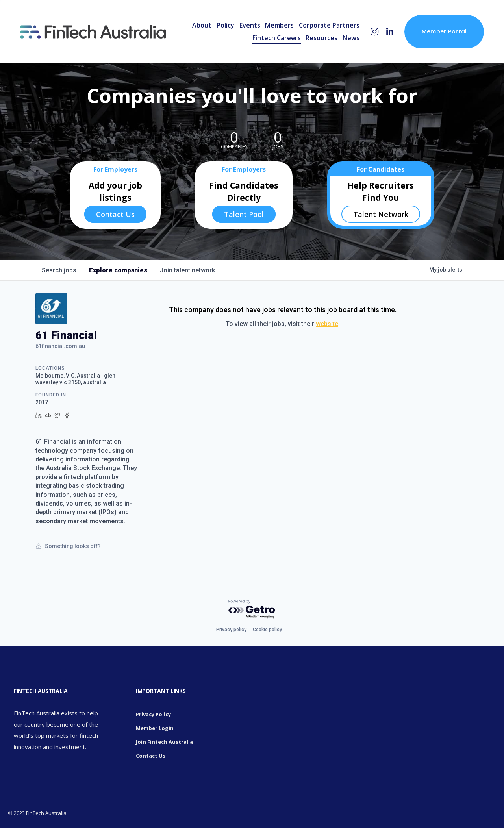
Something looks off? (68, 546)
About (202, 25)
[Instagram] (375, 32)
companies (118, 270)
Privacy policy (231, 630)
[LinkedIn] (390, 32)
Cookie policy (267, 630)
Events (250, 25)
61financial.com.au (60, 346)
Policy (225, 25)
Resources (321, 38)
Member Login (155, 728)
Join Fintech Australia (164, 742)
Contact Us (115, 214)
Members (279, 25)
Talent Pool (244, 214)
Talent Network (381, 214)
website (327, 324)
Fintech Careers (277, 38)
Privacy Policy (153, 714)
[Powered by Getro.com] (252, 609)
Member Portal (444, 31)
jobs (59, 270)
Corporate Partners (329, 25)
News (351, 38)
